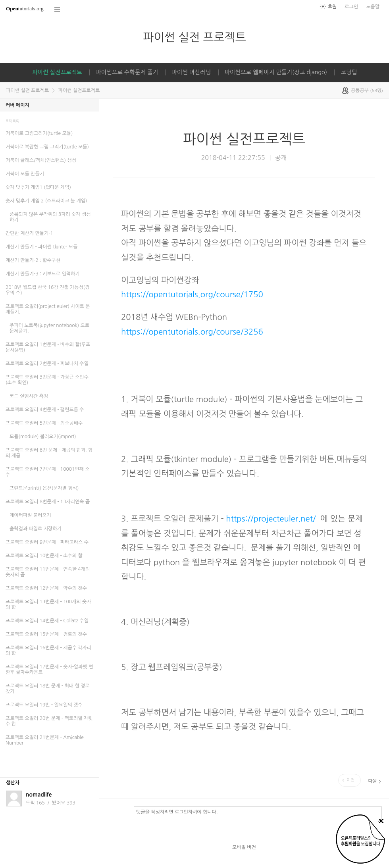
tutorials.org (25, 9)
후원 (332, 7)
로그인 (351, 7)
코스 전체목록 (58, 10)
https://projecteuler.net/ (271, 519)
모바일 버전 (244, 847)
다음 (373, 781)
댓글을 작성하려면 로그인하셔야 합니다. (258, 814)
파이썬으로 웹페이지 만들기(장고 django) (276, 72)
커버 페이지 (17, 105)
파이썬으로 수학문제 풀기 (127, 72)
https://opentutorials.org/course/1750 (192, 294)
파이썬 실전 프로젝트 (194, 37)
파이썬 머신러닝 (191, 72)
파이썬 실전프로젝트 (57, 72)
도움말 (373, 7)
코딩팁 (349, 72)
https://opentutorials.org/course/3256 (192, 332)
